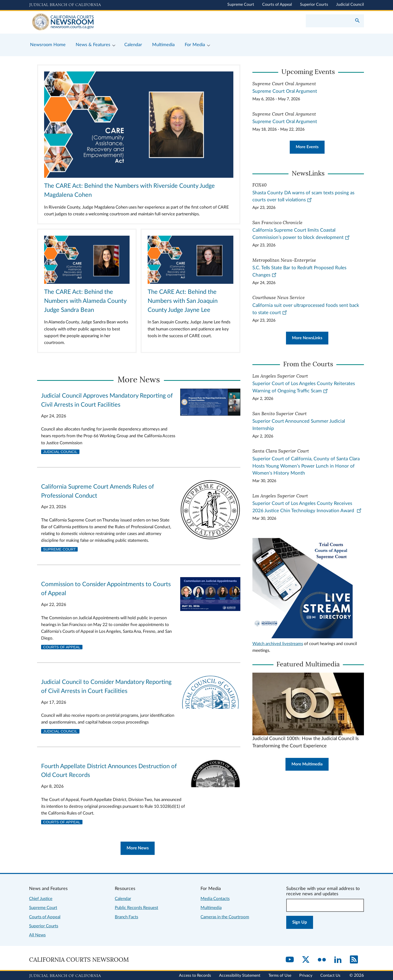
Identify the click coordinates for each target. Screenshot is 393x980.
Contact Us (330, 975)
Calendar (123, 899)
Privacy (306, 975)
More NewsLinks (307, 338)
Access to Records (195, 975)
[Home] (113, 22)
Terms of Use (280, 975)
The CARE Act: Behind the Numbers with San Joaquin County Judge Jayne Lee (183, 301)
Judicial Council (350, 5)
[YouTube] (290, 960)
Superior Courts (314, 5)
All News (37, 935)
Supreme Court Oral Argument (285, 91)
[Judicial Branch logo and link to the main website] (65, 5)
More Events (307, 147)
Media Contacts (215, 899)
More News (138, 848)
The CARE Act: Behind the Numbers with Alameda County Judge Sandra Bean (85, 301)
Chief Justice (41, 899)
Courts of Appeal (277, 5)
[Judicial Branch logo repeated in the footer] (65, 976)
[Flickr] (322, 960)
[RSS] (354, 960)
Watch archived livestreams (278, 644)
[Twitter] (306, 960)
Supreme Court (241, 5)
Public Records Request (136, 908)
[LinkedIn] (338, 960)
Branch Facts (126, 917)
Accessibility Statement (240, 975)
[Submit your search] (357, 21)
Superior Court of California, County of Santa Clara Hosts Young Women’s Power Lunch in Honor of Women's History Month (306, 466)
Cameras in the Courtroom (225, 917)
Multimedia (211, 908)
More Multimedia (307, 764)
